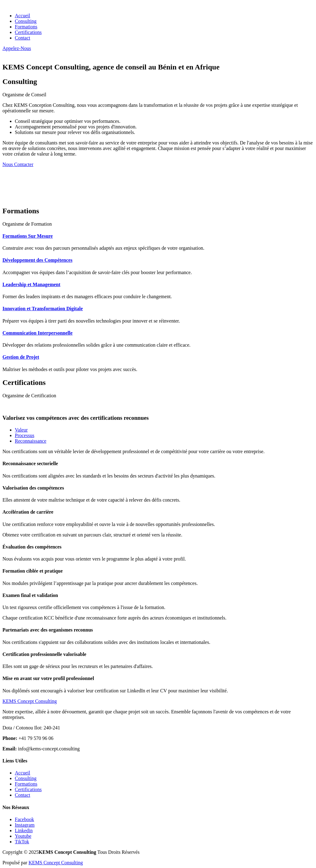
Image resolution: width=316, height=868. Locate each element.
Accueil (23, 16)
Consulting (26, 21)
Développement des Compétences (37, 260)
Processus (25, 435)
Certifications (28, 32)
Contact (23, 38)
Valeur (21, 430)
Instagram (25, 825)
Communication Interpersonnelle (37, 333)
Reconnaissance (31, 441)
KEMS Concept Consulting (56, 863)
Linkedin (24, 830)
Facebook (24, 819)
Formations (26, 27)
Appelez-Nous (17, 48)
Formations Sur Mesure (28, 236)
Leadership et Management (31, 284)
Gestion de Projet (21, 357)
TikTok (22, 842)
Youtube (23, 836)
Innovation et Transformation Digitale (43, 309)
